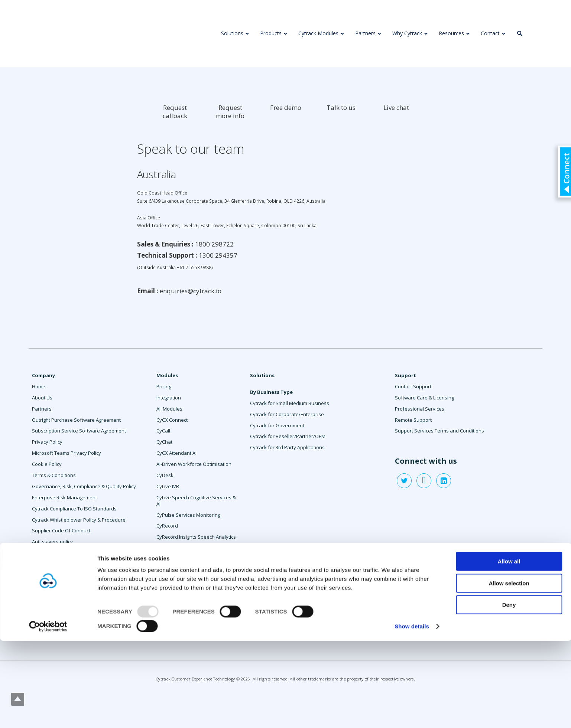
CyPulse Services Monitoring (188, 515)
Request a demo (51, 564)
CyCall (163, 431)
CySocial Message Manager (188, 570)
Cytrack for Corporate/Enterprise (287, 414)
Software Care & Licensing (424, 398)
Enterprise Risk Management (64, 497)
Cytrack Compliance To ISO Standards (74, 509)
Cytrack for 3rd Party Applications (287, 447)
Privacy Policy (47, 442)
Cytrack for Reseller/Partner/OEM (288, 436)
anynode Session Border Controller (196, 626)
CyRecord (167, 526)
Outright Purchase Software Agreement (76, 420)
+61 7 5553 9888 (194, 267)
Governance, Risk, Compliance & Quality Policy (84, 486)
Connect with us (426, 461)
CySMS (164, 559)
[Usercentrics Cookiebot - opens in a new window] (48, 714)
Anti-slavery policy (52, 542)
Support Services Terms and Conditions (439, 431)
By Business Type (271, 392)
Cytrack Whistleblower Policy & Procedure (79, 520)
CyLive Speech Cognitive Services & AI (196, 501)
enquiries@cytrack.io (191, 291)
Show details (412, 713)
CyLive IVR (168, 486)
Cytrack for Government (277, 425)
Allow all (509, 648)
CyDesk (165, 475)
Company (43, 375)
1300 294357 (218, 255)
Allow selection (509, 670)
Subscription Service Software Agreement (79, 431)
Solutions (262, 375)
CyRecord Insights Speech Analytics (196, 537)
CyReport (167, 548)
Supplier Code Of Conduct (61, 531)
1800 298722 (214, 244)
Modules (167, 375)
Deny (509, 692)
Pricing (164, 386)
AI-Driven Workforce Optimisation (194, 464)
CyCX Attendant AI (176, 453)
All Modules (169, 409)
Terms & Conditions (54, 475)
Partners (42, 409)
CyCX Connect (172, 420)
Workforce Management (184, 615)
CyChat (164, 442)
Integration (169, 398)
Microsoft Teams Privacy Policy (66, 453)
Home (39, 386)
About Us (42, 398)
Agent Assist (170, 604)
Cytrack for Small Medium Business (290, 403)
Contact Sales (47, 553)
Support (405, 375)
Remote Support (413, 420)
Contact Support (413, 386)
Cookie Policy (47, 464)
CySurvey (167, 581)
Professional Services (181, 592)
